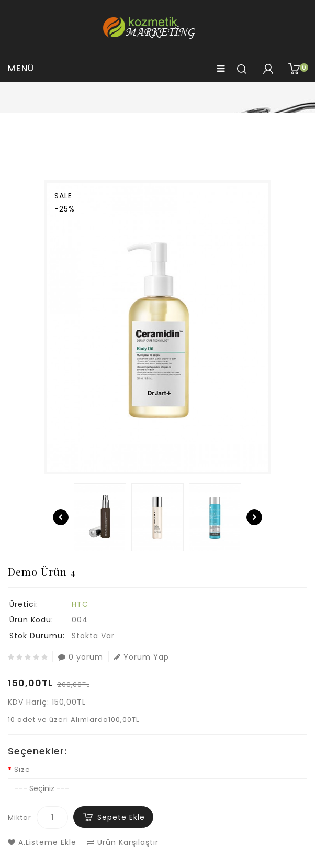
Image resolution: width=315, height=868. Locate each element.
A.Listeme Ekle (42, 842)
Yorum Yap (142, 657)
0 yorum (81, 657)
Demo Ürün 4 (163, 137)
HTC (80, 604)
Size (22, 769)
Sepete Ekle (121, 817)
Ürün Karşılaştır (123, 842)
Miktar (20, 817)
